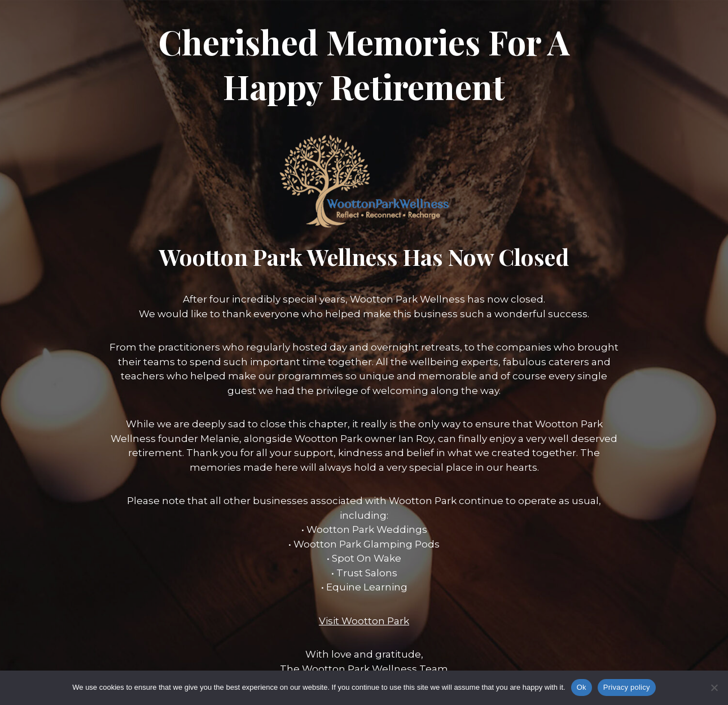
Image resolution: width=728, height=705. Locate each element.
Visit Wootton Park (364, 621)
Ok (582, 687)
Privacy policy (627, 687)
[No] (714, 688)
